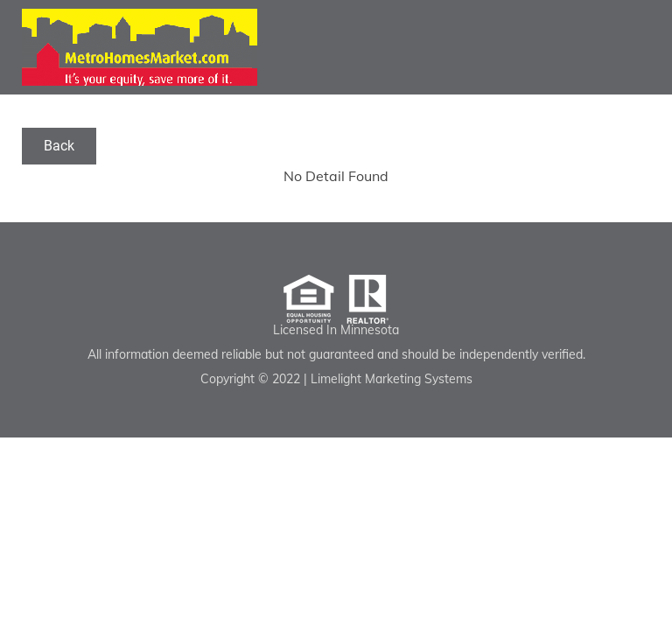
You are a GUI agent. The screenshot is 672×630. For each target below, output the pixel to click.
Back (59, 146)
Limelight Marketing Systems (392, 379)
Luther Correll (140, 47)
